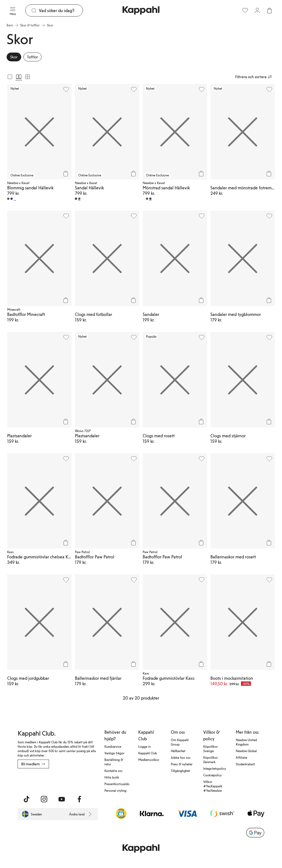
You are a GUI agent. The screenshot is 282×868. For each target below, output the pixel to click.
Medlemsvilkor (149, 760)
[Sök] (61, 10)
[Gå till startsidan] (141, 10)
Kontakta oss (113, 771)
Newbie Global (246, 751)
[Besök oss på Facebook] (79, 799)
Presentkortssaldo (117, 784)
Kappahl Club (148, 753)
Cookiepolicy (212, 775)
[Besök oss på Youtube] (62, 799)
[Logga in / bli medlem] (257, 10)
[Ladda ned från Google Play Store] (70, 780)
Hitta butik (112, 777)
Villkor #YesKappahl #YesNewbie (213, 786)
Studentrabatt (245, 764)
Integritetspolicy (215, 768)
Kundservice (113, 746)
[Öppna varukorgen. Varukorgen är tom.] (269, 10)
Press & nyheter (182, 764)
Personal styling (115, 790)
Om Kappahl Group (180, 742)
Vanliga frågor (114, 753)
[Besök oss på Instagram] (44, 799)
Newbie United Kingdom (246, 742)
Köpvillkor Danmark (211, 760)
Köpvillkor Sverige (211, 749)
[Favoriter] (245, 10)
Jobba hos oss (181, 757)
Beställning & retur (114, 762)
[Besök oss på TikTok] (26, 799)
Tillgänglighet (180, 771)
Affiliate (241, 757)
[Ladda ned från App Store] (34, 780)
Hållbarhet (178, 751)
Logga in (144, 746)
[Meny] (13, 10)
